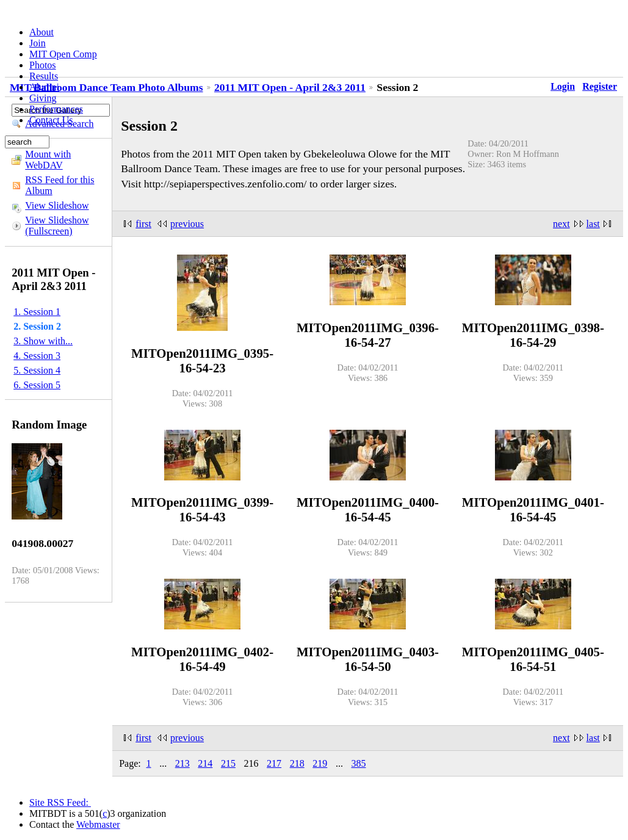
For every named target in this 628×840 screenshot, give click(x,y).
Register (600, 86)
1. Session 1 (37, 312)
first (143, 224)
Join (38, 43)
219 (320, 763)
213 (182, 763)
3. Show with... (43, 341)
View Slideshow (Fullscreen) (57, 226)
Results (44, 76)
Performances (56, 109)
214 (205, 763)
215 (228, 763)
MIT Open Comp (63, 54)
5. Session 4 (37, 370)
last (593, 224)
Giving (43, 98)
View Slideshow (57, 205)
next (561, 224)
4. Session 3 (37, 356)
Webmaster (98, 824)
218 (297, 763)
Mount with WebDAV (48, 160)
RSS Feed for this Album (60, 185)
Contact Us (51, 120)
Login (563, 86)
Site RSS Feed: (60, 802)
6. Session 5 (37, 385)
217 (274, 763)
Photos (43, 65)
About (42, 32)
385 (358, 763)
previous (187, 224)
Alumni (44, 87)
